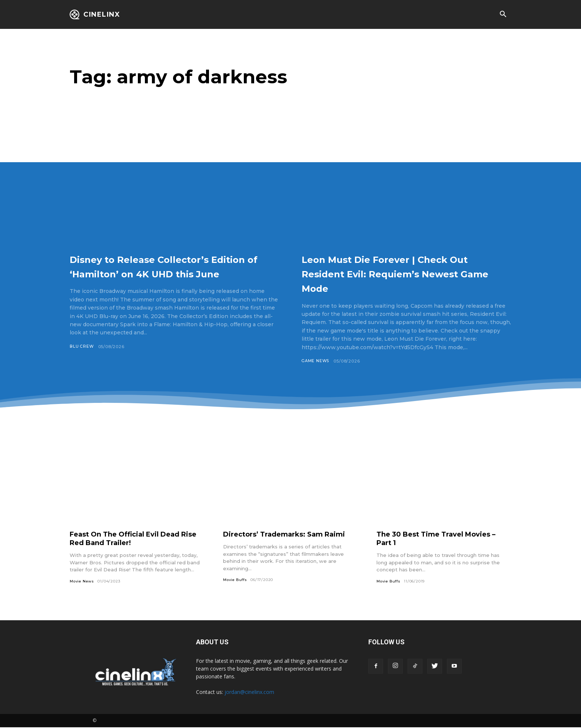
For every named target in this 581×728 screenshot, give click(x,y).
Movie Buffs (236, 580)
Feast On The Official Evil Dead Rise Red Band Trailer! (131, 539)
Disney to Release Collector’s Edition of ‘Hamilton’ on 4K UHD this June (164, 273)
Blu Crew (82, 361)
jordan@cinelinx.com (249, 693)
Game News (316, 361)
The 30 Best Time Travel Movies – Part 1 (442, 539)
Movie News (83, 582)
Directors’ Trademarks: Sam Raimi (290, 534)
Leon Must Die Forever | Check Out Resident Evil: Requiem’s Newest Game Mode (402, 273)
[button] (503, 15)
